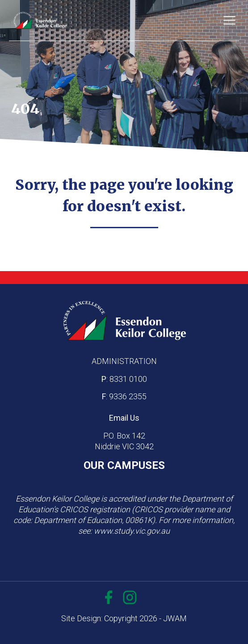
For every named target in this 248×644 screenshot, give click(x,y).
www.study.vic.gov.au (132, 531)
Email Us (124, 418)
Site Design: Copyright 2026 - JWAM (124, 618)
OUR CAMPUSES (124, 465)
